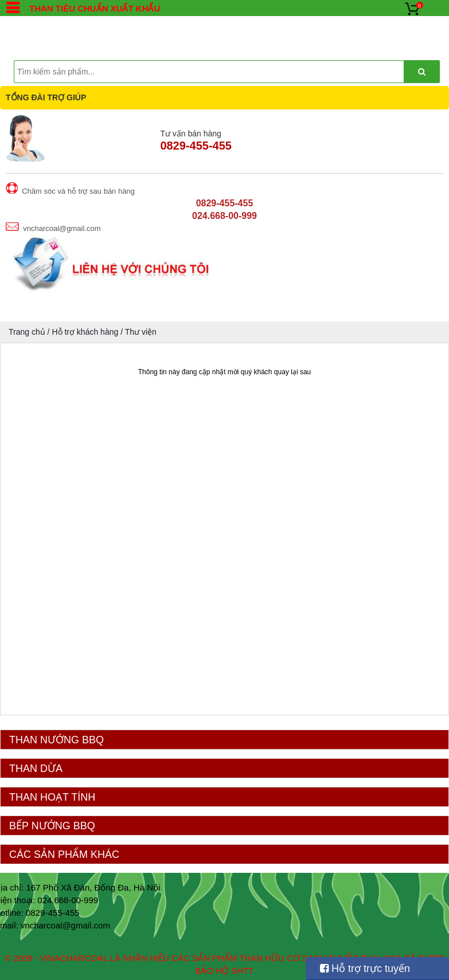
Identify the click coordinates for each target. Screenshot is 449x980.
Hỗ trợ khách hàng (85, 332)
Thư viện (141, 332)
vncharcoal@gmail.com (65, 925)
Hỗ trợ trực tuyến (365, 969)
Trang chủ (27, 332)
